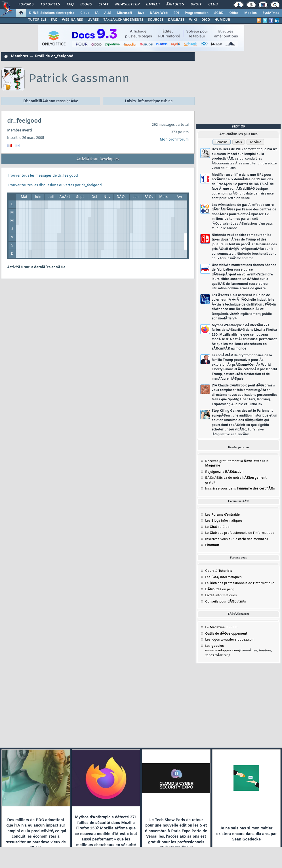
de (226, 634)
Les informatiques (224, 521)
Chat (103, 5)
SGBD (219, 13)
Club (213, 5)
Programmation (197, 13)
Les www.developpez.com (230, 640)
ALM (108, 13)
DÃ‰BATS (176, 20)
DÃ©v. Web (159, 13)
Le (211, 527)
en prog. (220, 589)
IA (97, 13)
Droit (196, 5)
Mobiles (251, 13)
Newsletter (127, 5)
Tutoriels (50, 5)
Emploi (153, 5)
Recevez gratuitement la (233, 461)
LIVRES (93, 20)
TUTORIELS (37, 20)
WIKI (193, 20)
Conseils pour (226, 602)
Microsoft (124, 13)
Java (141, 13)
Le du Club (221, 628)
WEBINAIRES (72, 20)
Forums (26, 5)
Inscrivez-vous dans (240, 489)
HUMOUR (222, 20)
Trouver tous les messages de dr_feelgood (43, 176)
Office (234, 13)
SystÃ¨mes (271, 13)
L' (212, 545)
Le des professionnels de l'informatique (240, 533)
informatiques (221, 595)
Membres (19, 56)
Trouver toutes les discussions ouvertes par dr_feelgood (54, 185)
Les (222, 515)
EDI (176, 13)
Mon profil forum (174, 140)
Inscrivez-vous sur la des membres (237, 539)
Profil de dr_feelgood (54, 56)
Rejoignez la (224, 472)
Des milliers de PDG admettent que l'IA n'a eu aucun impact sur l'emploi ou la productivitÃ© (244, 159)
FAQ (70, 5)
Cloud (85, 13)
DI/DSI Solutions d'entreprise (52, 13)
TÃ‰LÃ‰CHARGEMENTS (123, 20)
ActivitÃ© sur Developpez (98, 159)
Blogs (86, 5)
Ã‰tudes (175, 5)
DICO (206, 20)
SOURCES (156, 20)
